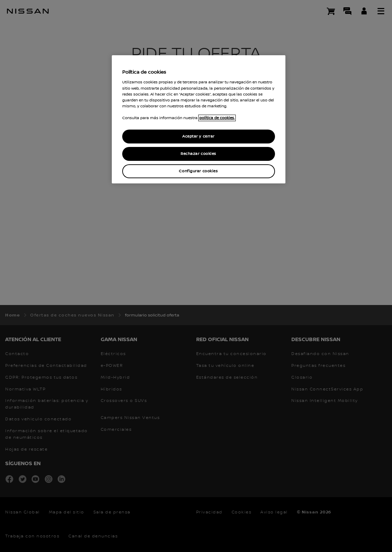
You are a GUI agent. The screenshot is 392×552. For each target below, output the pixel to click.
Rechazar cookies (198, 154)
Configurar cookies (198, 171)
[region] (199, 119)
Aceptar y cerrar (198, 136)
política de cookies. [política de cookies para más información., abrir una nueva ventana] (217, 118)
